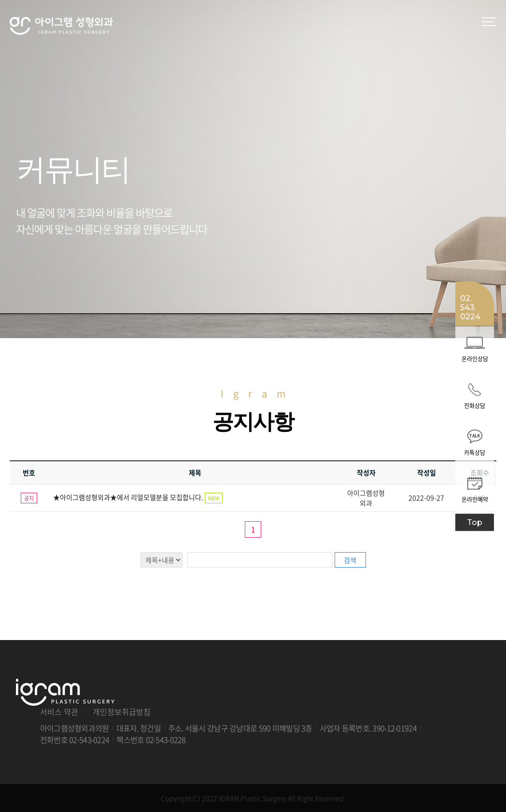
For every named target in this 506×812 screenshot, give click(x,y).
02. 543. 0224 (470, 307)
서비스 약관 (59, 712)
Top (475, 522)
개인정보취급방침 (122, 712)
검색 (350, 560)
